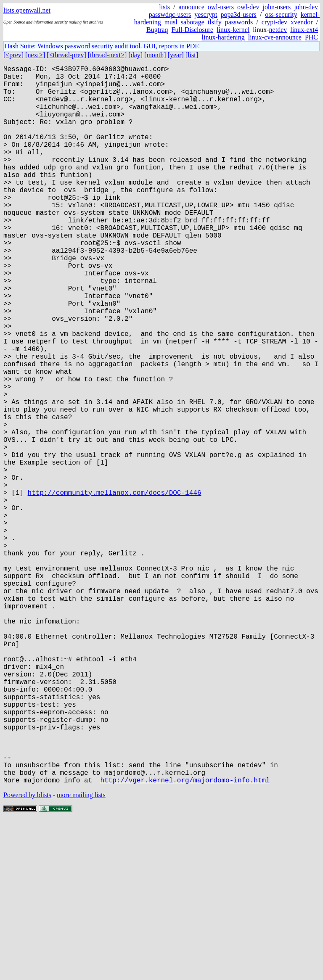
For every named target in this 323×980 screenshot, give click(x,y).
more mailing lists (81, 955)
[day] (135, 55)
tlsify (215, 22)
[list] (192, 55)
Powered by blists (27, 955)
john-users (277, 7)
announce (192, 7)
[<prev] (13, 55)
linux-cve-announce (275, 37)
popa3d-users (238, 15)
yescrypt (206, 15)
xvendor (302, 22)
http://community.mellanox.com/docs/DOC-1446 (115, 588)
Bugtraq (157, 30)
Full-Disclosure (193, 30)
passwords (239, 22)
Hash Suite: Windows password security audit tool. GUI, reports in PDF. (102, 46)
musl (171, 22)
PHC (311, 37)
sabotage (193, 22)
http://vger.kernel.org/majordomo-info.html (185, 940)
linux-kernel (233, 30)
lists (164, 7)
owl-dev (248, 7)
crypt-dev (274, 22)
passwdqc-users (170, 15)
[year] (176, 55)
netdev (278, 30)
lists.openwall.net (27, 10)
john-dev (306, 7)
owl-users (221, 7)
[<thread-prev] (66, 55)
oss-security (281, 15)
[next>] (35, 55)
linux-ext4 (304, 30)
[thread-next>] (107, 55)
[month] (155, 55)
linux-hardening (223, 37)
